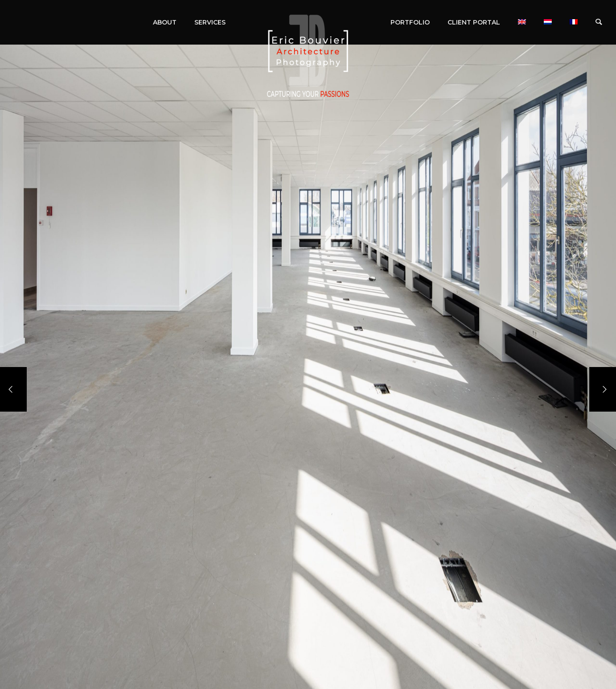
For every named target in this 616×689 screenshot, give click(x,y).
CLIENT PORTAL (474, 22)
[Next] (603, 389)
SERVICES (210, 22)
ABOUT (165, 22)
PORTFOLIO (410, 22)
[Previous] (13, 389)
